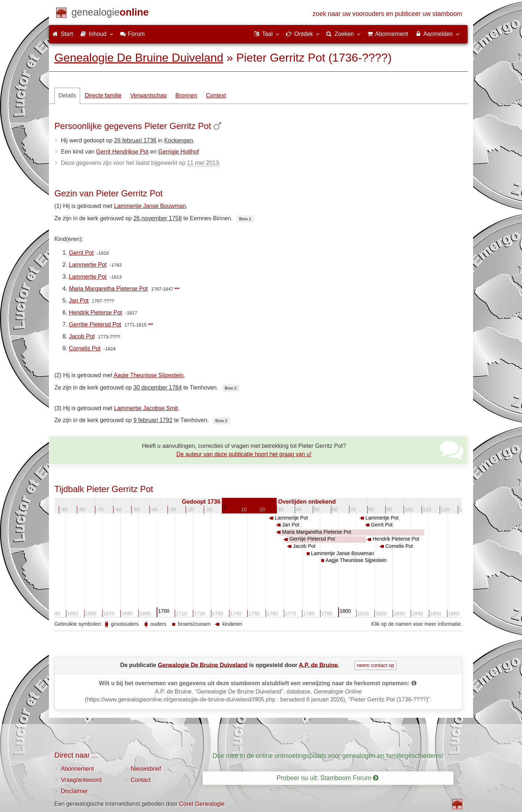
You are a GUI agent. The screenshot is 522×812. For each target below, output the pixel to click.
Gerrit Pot (81, 253)
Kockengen (179, 140)
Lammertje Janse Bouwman (150, 206)
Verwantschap (148, 95)
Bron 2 (231, 388)
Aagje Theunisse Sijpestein (149, 375)
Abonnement (77, 769)
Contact (141, 780)
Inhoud (96, 34)
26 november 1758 (158, 218)
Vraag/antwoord (81, 780)
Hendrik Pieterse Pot (96, 313)
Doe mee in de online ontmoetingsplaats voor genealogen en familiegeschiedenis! (328, 756)
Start (63, 34)
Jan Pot (79, 301)
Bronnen (187, 95)
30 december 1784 (158, 388)
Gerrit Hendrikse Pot (122, 152)
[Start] (110, 14)
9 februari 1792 (153, 420)
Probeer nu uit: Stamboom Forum (328, 778)
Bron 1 (245, 219)
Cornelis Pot (85, 348)
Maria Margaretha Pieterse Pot (108, 289)
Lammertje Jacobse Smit (146, 408)
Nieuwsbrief (146, 769)
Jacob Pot (82, 336)
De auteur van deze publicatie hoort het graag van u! (244, 454)
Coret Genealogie (202, 804)
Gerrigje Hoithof (179, 152)
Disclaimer (74, 791)
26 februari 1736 (135, 140)
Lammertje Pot (88, 265)
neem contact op (376, 665)
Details (67, 95)
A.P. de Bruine (318, 665)
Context (216, 95)
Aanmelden (437, 34)
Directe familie (103, 95)
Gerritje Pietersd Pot (95, 324)
